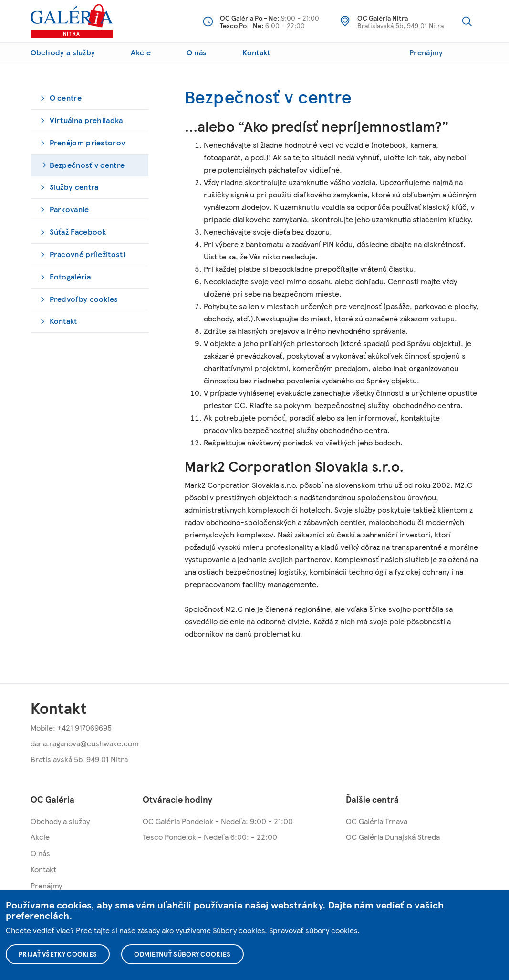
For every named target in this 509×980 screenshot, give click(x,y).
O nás (197, 52)
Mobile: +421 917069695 (71, 727)
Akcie (141, 52)
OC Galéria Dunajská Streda (393, 837)
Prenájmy (426, 52)
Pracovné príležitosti (87, 254)
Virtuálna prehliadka (86, 120)
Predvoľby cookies (84, 299)
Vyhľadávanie (467, 21)
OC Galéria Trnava (377, 821)
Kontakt (256, 52)
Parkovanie (69, 209)
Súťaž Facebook (78, 232)
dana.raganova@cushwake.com (85, 743)
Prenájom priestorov (88, 142)
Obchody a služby (63, 52)
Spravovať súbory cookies (313, 930)
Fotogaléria (70, 276)
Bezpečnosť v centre (87, 165)
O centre (66, 98)
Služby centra (74, 187)
